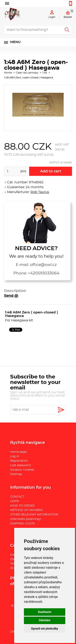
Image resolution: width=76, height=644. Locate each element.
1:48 (45, 73)
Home (8, 73)
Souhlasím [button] (45, 612)
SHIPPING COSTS (22, 524)
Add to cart (51, 171)
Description (15, 291)
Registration (19, 461)
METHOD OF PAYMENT (27, 510)
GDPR (14, 501)
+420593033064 (44, 273)
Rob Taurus (40, 192)
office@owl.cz (43, 265)
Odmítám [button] (45, 620)
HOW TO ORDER (22, 506)
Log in (15, 456)
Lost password (20, 465)
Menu (15, 42)
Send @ (11, 296)
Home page (18, 452)
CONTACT (17, 497)
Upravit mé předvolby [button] (44, 629)
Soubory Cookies (22, 470)
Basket (69, 14)
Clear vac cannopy (27, 73)
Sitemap (16, 474)
